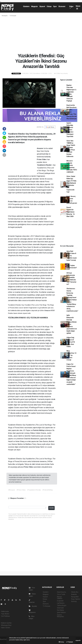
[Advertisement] (41, 35)
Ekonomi (62, 6)
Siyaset (42, 6)
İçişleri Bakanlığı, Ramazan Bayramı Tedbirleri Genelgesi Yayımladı (70, 130)
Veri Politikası (5, 616)
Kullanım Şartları (6, 623)
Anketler (74, 594)
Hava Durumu (61, 592)
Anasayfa (5, 16)
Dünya (49, 6)
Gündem (26, 6)
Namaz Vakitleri (60, 598)
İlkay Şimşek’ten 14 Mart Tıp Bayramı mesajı (71, 355)
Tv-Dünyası (13, 16)
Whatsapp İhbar (6, 625)
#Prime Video (21, 490)
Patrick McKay (39, 430)
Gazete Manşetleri (60, 616)
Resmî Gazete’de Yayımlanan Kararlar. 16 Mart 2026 (71, 212)
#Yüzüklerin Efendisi (34, 490)
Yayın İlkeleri (5, 614)
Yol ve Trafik (61, 594)
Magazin (34, 6)
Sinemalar (60, 608)
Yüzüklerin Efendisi (44, 165)
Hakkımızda (5, 611)
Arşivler (33, 606)
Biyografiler (75, 597)
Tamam (70, 642)
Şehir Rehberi (61, 612)
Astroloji (74, 601)
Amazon (40, 148)
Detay (61, 642)
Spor (55, 6)
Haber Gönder (6, 628)
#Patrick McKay (48, 490)
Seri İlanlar (60, 610)
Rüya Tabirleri (76, 599)
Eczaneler (60, 601)
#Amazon (12, 490)
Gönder (52, 508)
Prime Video (42, 159)
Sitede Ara (75, 592)
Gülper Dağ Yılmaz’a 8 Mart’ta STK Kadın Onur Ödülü (71, 342)
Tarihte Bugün (62, 605)
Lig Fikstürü (61, 603)
